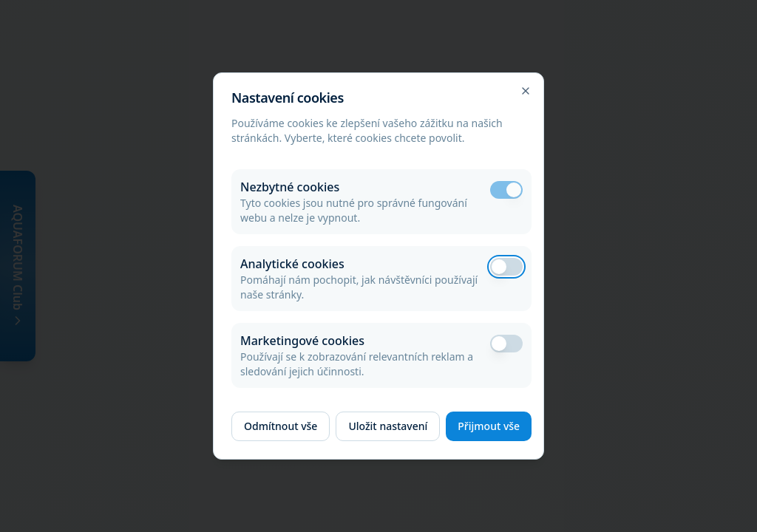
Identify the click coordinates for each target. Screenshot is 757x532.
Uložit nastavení (388, 426)
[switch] (506, 190)
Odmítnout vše (281, 426)
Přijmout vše (489, 426)
